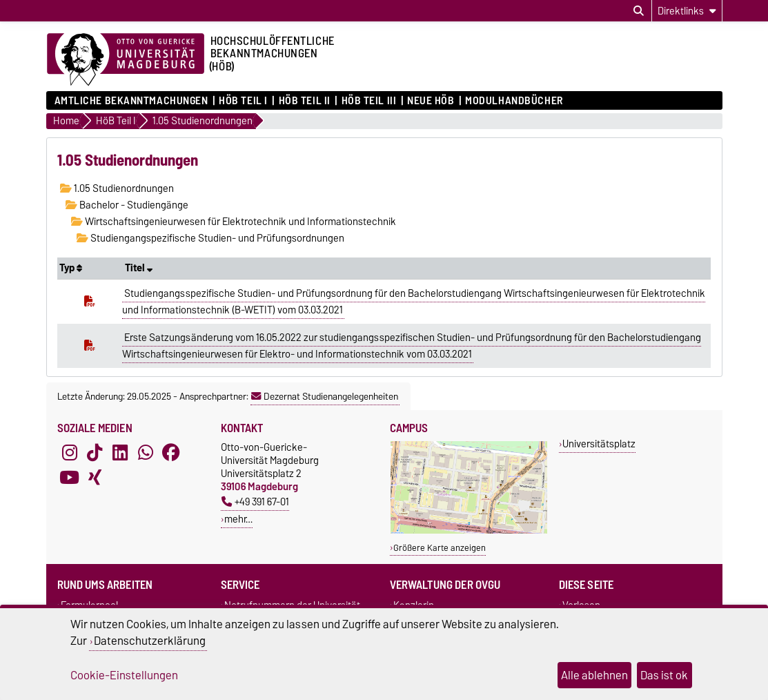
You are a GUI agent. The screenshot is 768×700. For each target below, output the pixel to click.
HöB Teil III (369, 101)
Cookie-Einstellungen (124, 675)
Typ (71, 268)
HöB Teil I (243, 101)
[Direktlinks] (687, 11)
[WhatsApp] (146, 453)
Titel (139, 268)
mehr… (238, 519)
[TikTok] (95, 453)
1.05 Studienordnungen (117, 188)
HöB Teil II (305, 101)
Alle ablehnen (594, 675)
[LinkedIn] (120, 453)
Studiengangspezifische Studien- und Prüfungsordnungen (210, 238)
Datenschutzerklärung (150, 641)
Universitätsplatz (599, 444)
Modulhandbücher (514, 101)
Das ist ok (664, 675)
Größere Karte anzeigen (440, 548)
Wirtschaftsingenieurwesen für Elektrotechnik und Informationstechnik (234, 222)
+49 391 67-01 (255, 502)
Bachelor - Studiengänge (127, 205)
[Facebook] (171, 453)
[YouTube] (70, 478)
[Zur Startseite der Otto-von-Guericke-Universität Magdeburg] (126, 60)
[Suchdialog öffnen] (639, 11)
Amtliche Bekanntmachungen (131, 101)
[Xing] (95, 478)
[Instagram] (70, 453)
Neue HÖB (431, 101)
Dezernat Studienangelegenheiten (325, 396)
